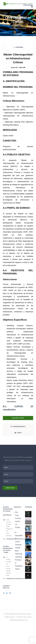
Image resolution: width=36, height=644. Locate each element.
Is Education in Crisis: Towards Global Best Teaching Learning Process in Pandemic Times (18, 551)
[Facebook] (4, 593)
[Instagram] (10, 593)
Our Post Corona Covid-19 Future (18, 520)
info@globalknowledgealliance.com (9, 539)
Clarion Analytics (27, 617)
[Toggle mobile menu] (32, 7)
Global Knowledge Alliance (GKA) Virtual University (18, 614)
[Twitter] (7, 593)
